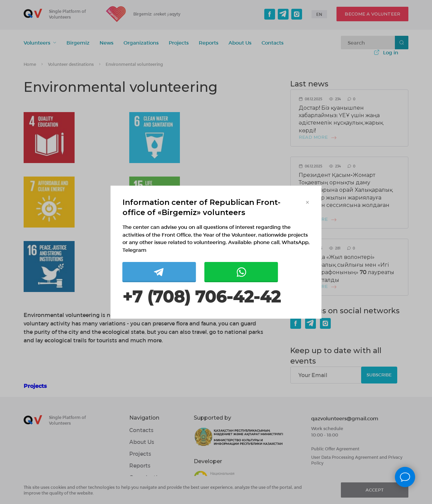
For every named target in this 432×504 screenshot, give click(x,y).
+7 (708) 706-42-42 (201, 297)
